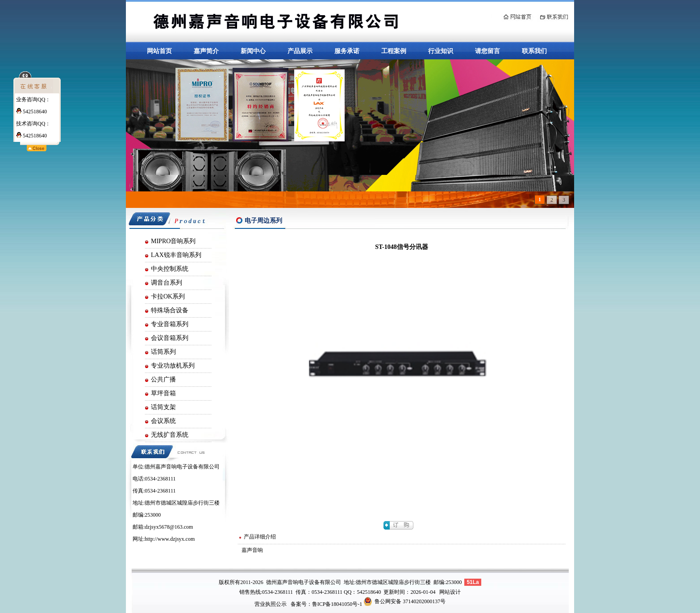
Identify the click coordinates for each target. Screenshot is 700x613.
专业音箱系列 (170, 324)
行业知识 (441, 51)
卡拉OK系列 (168, 296)
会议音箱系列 (170, 338)
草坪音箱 (163, 393)
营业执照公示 (271, 604)
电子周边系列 (263, 221)
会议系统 (163, 421)
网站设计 (450, 592)
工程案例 (394, 51)
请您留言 (487, 51)
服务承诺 (347, 51)
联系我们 (534, 51)
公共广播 (163, 379)
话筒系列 (163, 352)
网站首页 (159, 51)
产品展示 (300, 51)
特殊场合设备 (170, 310)
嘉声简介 (206, 51)
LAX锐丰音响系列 (176, 255)
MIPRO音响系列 (173, 241)
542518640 (31, 112)
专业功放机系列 (173, 366)
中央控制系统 (170, 269)
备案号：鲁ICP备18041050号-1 (327, 604)
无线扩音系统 (170, 435)
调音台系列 (167, 283)
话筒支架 (163, 407)
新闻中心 (253, 51)
